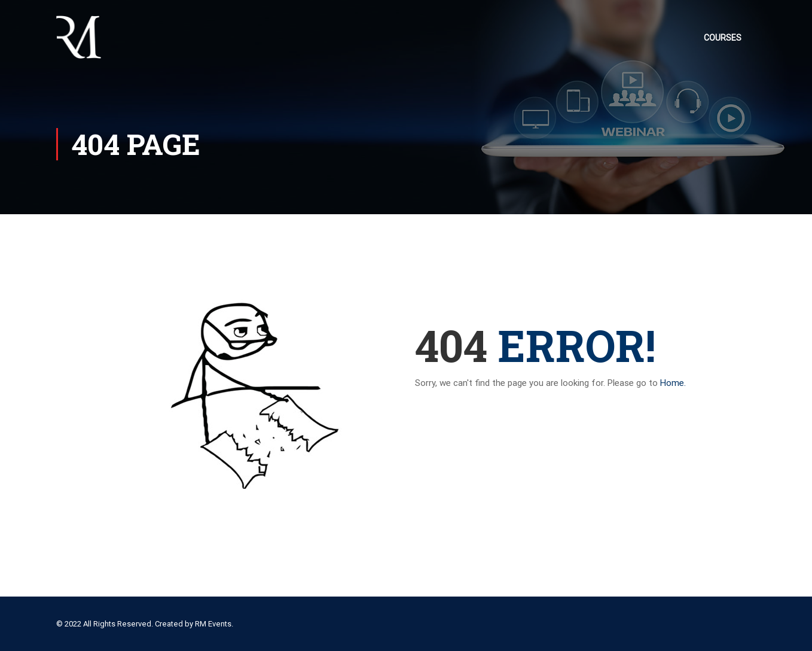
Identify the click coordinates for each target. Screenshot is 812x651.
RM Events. (214, 624)
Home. (673, 383)
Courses (723, 38)
